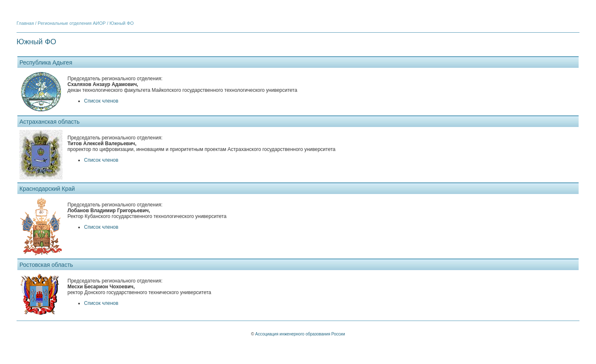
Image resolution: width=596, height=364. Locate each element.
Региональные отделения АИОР (72, 23)
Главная (25, 23)
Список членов (101, 101)
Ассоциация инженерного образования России (300, 334)
